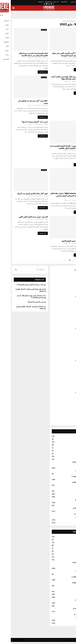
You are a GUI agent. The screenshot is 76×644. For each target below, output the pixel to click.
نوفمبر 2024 (69, 321)
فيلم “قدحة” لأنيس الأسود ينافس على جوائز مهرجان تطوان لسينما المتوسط (57, 54)
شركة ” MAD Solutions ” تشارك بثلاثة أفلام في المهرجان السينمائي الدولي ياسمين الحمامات (56, 196)
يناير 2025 (70, 315)
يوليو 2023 (70, 363)
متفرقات (71, 514)
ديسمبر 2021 (69, 414)
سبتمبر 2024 (69, 326)
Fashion (70, 439)
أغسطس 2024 (69, 329)
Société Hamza (55, 640)
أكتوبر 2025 (70, 291)
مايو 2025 (70, 305)
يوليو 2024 (70, 331)
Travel (71, 459)
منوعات (71, 520)
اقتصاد (71, 471)
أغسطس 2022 (69, 393)
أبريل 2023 (70, 371)
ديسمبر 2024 (69, 318)
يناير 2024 (70, 347)
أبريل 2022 (70, 403)
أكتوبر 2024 (70, 323)
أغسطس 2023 (69, 361)
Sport (71, 451)
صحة (72, 503)
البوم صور (70, 474)
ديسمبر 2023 (69, 350)
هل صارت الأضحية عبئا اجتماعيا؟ (26, 302)
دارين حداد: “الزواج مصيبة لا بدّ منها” (24, 122)
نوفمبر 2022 (69, 385)
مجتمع (71, 517)
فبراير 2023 (70, 377)
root (34, 58)
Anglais (36, 2)
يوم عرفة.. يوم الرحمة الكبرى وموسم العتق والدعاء (20, 285)
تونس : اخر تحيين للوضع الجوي (62, 241)
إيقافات (71, 468)
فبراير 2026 (70, 281)
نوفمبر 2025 (69, 289)
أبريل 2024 (70, 339)
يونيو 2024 (70, 334)
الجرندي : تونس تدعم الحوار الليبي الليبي (22, 217)
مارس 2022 (70, 406)
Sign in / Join (43, 2)
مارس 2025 (70, 310)
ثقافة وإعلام (33, 30)
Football (70, 445)
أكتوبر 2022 (70, 387)
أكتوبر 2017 (70, 422)
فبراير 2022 (70, 409)
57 (59, 260)
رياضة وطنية (69, 497)
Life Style (70, 448)
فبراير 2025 (70, 313)
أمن (72, 465)
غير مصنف (69, 217)
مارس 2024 (70, 342)
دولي (72, 488)
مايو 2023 (70, 369)
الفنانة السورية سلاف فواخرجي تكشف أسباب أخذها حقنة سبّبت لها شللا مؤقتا (56, 78)
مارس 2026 (70, 278)
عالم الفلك (70, 505)
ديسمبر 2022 (69, 382)
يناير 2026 (70, 283)
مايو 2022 (70, 401)
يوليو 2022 (70, 395)
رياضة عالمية (69, 494)
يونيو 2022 (70, 398)
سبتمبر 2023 (69, 358)
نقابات (71, 523)
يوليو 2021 (70, 419)
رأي (72, 491)
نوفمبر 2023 (69, 353)
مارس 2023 (70, 374)
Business (70, 436)
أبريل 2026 (70, 275)
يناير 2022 (70, 411)
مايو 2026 (70, 273)
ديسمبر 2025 (69, 286)
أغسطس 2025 (69, 297)
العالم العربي (69, 477)
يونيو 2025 (70, 302)
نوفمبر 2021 (69, 417)
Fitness (71, 442)
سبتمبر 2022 (69, 390)
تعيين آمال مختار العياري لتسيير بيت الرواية (22, 193)
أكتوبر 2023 (70, 355)
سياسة (71, 500)
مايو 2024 (70, 337)
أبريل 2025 (70, 307)
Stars (71, 454)
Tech (71, 456)
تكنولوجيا (71, 480)
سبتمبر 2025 (69, 294)
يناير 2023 (70, 379)
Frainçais (30, 2)
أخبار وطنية (70, 462)
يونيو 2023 (70, 366)
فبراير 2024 (70, 345)
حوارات (71, 485)
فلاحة (71, 511)
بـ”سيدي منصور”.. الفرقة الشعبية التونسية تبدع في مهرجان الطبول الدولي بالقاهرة (56, 147)
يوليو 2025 (70, 299)
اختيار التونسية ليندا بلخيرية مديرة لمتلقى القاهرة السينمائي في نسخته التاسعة (22, 54)
